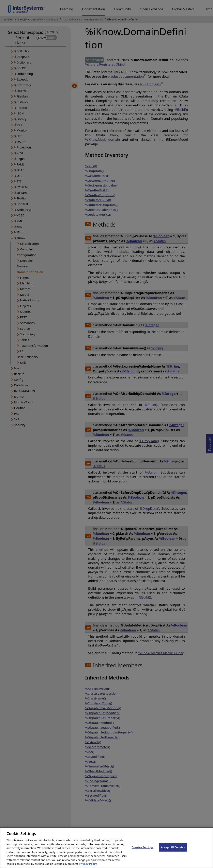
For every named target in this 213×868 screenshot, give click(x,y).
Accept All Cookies (173, 851)
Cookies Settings (143, 851)
